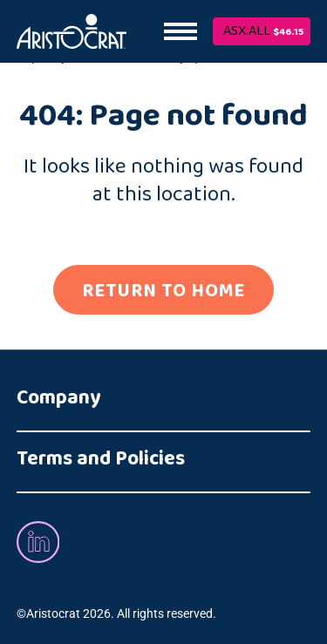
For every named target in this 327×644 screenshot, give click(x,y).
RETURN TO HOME (163, 291)
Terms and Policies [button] (101, 459)
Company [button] (58, 398)
